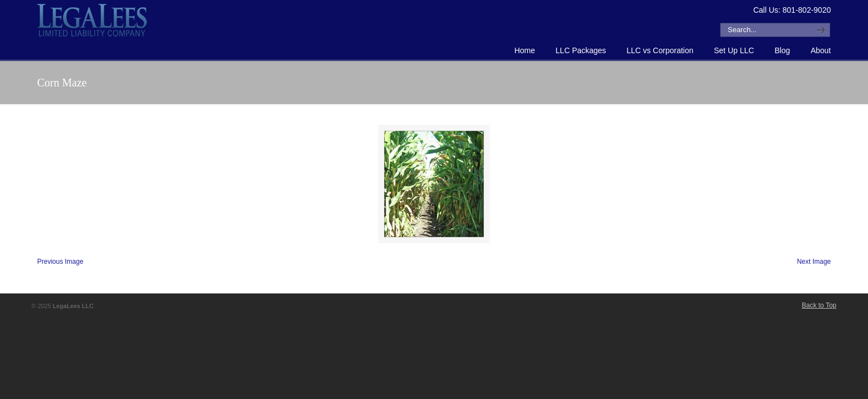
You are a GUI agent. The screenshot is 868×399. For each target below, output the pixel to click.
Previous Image (60, 262)
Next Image (814, 262)
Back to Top (819, 305)
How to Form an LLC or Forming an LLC (93, 20)
